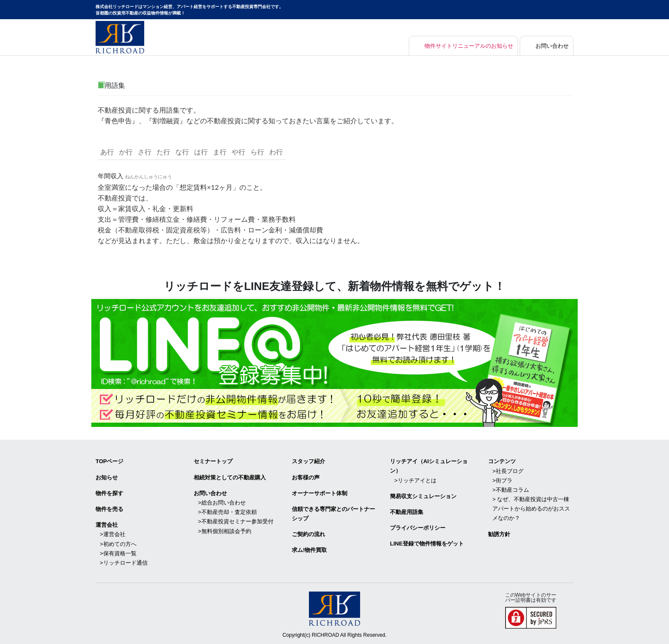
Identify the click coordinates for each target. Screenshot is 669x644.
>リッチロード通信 (124, 562)
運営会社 (107, 525)
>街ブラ (502, 480)
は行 (201, 152)
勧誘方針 (499, 534)
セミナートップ (213, 461)
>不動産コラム (511, 490)
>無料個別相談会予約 (225, 531)
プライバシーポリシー (418, 528)
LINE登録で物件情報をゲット (427, 544)
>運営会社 (113, 534)
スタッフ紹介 (308, 461)
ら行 (257, 152)
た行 (163, 152)
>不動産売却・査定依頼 (227, 512)
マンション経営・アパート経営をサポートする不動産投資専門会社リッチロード (120, 37)
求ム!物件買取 (309, 550)
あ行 (107, 152)
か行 (126, 152)
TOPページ (110, 461)
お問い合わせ (551, 46)
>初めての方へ (118, 544)
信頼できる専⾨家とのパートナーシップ (333, 514)
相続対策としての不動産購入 (230, 477)
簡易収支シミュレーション (423, 496)
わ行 (276, 152)
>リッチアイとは (415, 480)
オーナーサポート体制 (320, 493)
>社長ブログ (508, 471)
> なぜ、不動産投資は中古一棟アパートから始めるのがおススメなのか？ (531, 509)
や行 (239, 152)
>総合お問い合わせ (222, 503)
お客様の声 (306, 477)
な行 (182, 152)
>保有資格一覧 (118, 553)
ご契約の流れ (308, 534)
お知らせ (107, 477)
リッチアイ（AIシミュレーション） (429, 466)
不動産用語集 (407, 512)
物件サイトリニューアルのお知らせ (463, 46)
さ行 (145, 152)
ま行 (220, 152)
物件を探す (109, 493)
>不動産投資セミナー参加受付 (236, 521)
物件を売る (109, 509)
